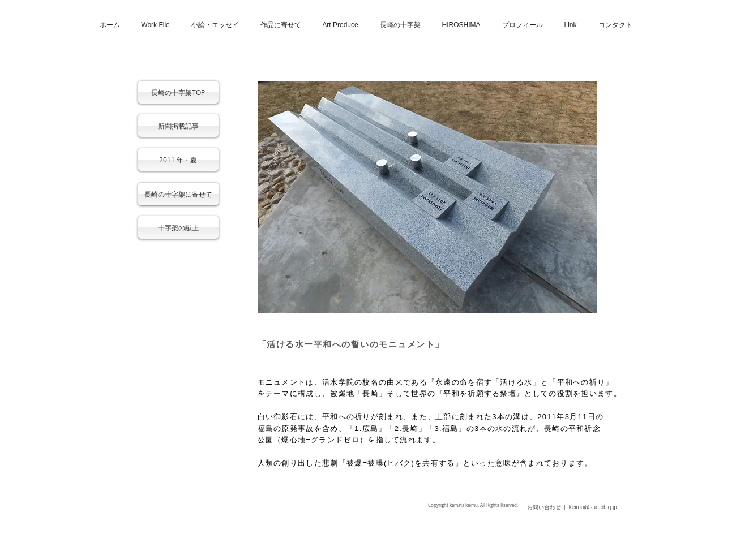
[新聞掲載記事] (178, 126)
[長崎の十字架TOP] (178, 92)
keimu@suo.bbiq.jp (593, 507)
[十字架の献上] (178, 227)
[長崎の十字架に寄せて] (178, 194)
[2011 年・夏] (178, 160)
